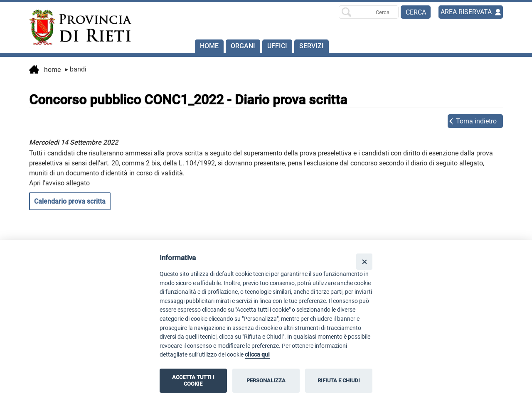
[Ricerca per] (369, 12)
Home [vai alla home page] (45, 70)
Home (209, 46)
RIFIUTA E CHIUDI (339, 380)
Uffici (277, 46)
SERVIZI (312, 46)
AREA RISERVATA (466, 12)
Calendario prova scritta (70, 201)
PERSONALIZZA (266, 380)
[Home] (76, 27)
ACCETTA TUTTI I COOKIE (193, 380)
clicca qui (257, 355)
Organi (243, 46)
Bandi (76, 69)
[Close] (364, 262)
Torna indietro (476, 121)
